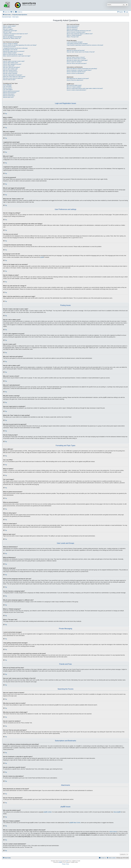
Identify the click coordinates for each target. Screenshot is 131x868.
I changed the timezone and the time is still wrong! (15, 48)
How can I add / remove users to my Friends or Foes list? (81, 52)
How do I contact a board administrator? (76, 90)
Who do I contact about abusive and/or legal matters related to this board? (85, 88)
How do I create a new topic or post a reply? (14, 61)
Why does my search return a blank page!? (77, 60)
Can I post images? (8, 89)
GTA (67, 861)
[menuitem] (12, 12)
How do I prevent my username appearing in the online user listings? (20, 45)
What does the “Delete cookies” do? (12, 38)
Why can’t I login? (7, 32)
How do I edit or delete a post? (11, 63)
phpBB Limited (48, 812)
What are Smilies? (8, 88)
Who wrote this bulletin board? (74, 85)
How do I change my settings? (10, 44)
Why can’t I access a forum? (10, 70)
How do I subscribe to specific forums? (76, 72)
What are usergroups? (72, 29)
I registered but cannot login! (10, 31)
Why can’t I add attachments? (10, 72)
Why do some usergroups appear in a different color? (80, 34)
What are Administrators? (73, 26)
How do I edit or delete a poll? (10, 69)
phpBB (42, 257)
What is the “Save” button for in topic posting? (14, 76)
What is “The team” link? (73, 37)
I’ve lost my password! (8, 35)
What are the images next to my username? (14, 51)
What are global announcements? (11, 91)
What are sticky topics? (9, 94)
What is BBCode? (7, 85)
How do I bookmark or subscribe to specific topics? (79, 70)
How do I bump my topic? (9, 80)
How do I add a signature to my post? (12, 64)
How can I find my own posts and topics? (77, 63)
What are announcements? (10, 93)
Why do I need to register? (10, 26)
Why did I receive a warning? (10, 73)
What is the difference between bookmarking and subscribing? (82, 69)
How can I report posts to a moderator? (13, 75)
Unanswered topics (7, 17)
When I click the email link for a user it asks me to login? (17, 56)
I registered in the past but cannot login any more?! (15, 34)
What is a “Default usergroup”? (74, 35)
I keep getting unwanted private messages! (77, 44)
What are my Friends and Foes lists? (76, 50)
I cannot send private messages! (75, 42)
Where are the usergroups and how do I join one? (79, 31)
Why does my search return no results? (76, 59)
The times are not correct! (9, 47)
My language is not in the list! (10, 50)
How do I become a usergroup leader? (76, 32)
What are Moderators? (72, 27)
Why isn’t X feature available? (74, 87)
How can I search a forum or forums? (76, 57)
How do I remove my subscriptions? (75, 73)
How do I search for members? (74, 62)
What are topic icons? (8, 97)
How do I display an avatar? (10, 53)
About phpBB (117, 812)
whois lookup (113, 832)
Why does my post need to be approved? (13, 78)
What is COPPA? (7, 27)
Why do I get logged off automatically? (12, 37)
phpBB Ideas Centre (75, 823)
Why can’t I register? (8, 29)
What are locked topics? (9, 96)
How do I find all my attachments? (75, 80)
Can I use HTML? (7, 86)
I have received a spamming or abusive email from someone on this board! (85, 45)
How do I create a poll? (9, 66)
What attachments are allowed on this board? (78, 78)
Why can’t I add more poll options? (12, 67)
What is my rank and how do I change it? (13, 54)
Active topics (15, 17)
